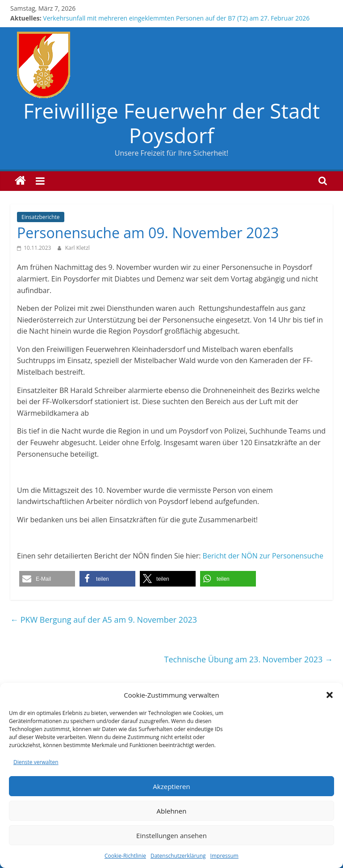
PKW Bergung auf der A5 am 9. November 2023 (104, 620)
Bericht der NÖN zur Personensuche (263, 556)
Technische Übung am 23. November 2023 (249, 659)
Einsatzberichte (40, 217)
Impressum (224, 856)
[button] (330, 695)
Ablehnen (172, 811)
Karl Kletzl (77, 248)
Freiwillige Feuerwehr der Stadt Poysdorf (171, 123)
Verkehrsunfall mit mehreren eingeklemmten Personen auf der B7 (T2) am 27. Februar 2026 (176, 18)
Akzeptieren (171, 786)
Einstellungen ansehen (171, 835)
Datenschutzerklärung (178, 856)
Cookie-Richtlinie (125, 856)
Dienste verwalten (36, 762)
